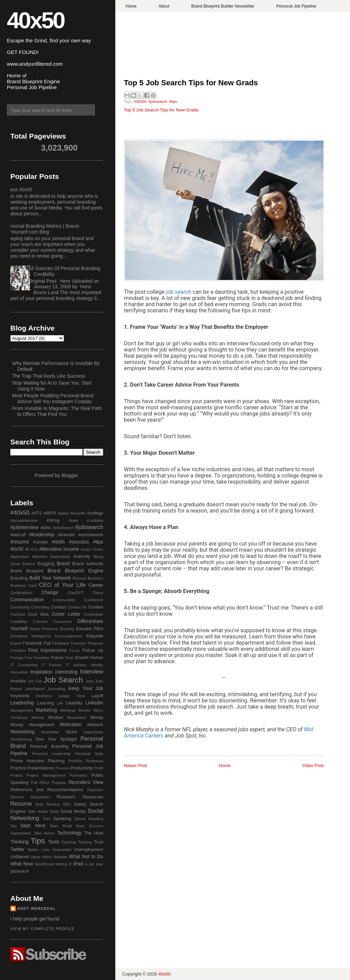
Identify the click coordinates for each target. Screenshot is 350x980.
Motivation (71, 724)
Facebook (33, 643)
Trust (98, 842)
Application (20, 557)
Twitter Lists (39, 850)
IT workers (76, 665)
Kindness (44, 696)
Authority (82, 557)
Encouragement (69, 636)
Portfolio (75, 761)
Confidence (93, 600)
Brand (63, 563)
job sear (96, 864)
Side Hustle (38, 811)
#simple (40, 542)
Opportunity (93, 732)
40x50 (35, 20)
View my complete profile (42, 929)
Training (85, 842)
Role (39, 804)
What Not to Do (86, 857)
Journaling (56, 689)
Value (35, 857)
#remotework (91, 535)
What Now (22, 864)
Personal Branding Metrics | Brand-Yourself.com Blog (43, 229)
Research (66, 797)
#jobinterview (24, 527)
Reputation (40, 797)
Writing (61, 864)
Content (96, 607)
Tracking (68, 842)
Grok (69, 658)
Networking (22, 732)
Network (95, 725)
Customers (62, 622)
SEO (67, 804)
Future (57, 658)
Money (97, 718)
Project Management (46, 775)
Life (60, 703)
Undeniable (62, 850)
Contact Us (77, 607)
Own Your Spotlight (56, 739)
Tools (54, 842)
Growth (82, 658)
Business (96, 578)
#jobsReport (63, 528)
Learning (46, 703)
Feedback (61, 643)
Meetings (68, 710)
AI (27, 549)
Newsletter (50, 732)
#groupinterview (24, 520)
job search (179, 292)
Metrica (38, 718)
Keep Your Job (86, 688)
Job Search (63, 680)
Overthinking (21, 739)
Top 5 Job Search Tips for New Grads (191, 83)
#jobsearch (158, 101)
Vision (47, 857)
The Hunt (94, 833)
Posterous (95, 761)
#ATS (37, 513)
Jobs (89, 681)
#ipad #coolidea (86, 520)
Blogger (69, 475)
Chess (98, 593)
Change (50, 592)
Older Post (313, 766)
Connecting (20, 607)
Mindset (55, 718)
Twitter (17, 849)
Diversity (67, 629)
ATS (34, 549)
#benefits (78, 513)
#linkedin (66, 535)
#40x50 (140, 101)
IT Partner (52, 665)
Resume (21, 804)
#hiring (53, 520)
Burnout (79, 578)
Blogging (46, 564)
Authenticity (60, 557)
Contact (58, 607)
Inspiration (41, 672)
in (86, 864)
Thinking (19, 842)
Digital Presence (44, 629)
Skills (54, 811)
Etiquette (95, 636)
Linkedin (94, 703)
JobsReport (35, 689)
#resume (20, 542)
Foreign (17, 658)
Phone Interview (27, 761)
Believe (29, 564)
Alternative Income (59, 549)
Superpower (21, 833)
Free (29, 658)
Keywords (20, 696)
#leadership (42, 535)
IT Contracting (24, 665)
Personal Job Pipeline (296, 6)
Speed (79, 819)
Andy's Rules (92, 549)
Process (62, 768)
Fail (47, 643)
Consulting (40, 607)
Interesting (66, 672)
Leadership (22, 703)
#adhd (63, 513)
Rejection (95, 790)
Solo (46, 819)
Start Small (61, 826)
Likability (74, 703)
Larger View (72, 696)
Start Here (33, 826)
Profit (99, 768)
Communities (64, 600)
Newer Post (135, 766)
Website (61, 857)
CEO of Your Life (62, 585)
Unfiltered (20, 857)
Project (16, 775)
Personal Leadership (51, 754)
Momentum (77, 718)
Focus (75, 650)
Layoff (97, 696)
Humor (97, 658)
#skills (59, 542)
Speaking (62, 819)
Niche (71, 732)
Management (22, 710)
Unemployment (89, 850)
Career (96, 585)
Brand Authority (88, 564)
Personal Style (89, 754)
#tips (173, 101)
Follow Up (93, 650)
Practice (18, 768)
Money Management (32, 725)
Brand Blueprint (27, 571)
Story (80, 826)
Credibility (19, 622)
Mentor (84, 710)
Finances (78, 643)
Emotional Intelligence (31, 636)
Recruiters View (86, 782)
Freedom (42, 658)
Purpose (59, 783)
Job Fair (35, 681)
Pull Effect (40, 783)
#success (79, 542)
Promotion (78, 775)
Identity (97, 665)
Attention (40, 557)
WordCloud (44, 864)
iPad (78, 864)
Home (131, 6)
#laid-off (18, 535)
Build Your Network (50, 578)
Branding (19, 578)
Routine (53, 804)
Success (96, 826)
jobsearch (20, 871)
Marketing (46, 710)
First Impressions (47, 650)
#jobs (45, 528)
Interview (92, 672)
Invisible (18, 681)
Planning (56, 761)
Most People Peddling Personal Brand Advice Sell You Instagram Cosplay (53, 399)
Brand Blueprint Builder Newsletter (223, 6)
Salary (80, 804)
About (164, 6)
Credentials (93, 614)
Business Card (23, 585)
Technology (69, 833)
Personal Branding (49, 746)
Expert (16, 643)
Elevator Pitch (90, 629)
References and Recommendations (47, 790)
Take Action (44, 833)
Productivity (82, 768)
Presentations (41, 768)
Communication (27, 600)
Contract (18, 614)
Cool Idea (38, 614)
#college (95, 513)
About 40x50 (19, 190)
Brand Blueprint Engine (75, 571)
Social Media (73, 811)
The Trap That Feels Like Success (49, 376)
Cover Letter (66, 614)
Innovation (19, 672)
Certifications (22, 593)
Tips (38, 841)
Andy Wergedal (36, 908)
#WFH (50, 513)
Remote (17, 797)
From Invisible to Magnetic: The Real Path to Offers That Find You (57, 411)
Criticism (40, 622)
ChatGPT (76, 593)
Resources (93, 797)
